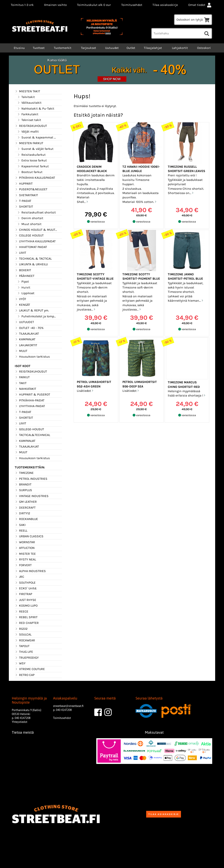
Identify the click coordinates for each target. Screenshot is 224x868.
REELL (21, 531)
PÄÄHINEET (25, 276)
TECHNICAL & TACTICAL (33, 259)
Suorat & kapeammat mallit (37, 137)
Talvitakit (26, 97)
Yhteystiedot (20, 722)
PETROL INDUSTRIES (31, 479)
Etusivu (19, 48)
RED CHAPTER (27, 623)
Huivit (24, 288)
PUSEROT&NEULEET (31, 189)
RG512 (21, 629)
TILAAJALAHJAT (27, 334)
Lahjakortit (180, 48)
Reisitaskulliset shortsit (36, 212)
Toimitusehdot (132, 5)
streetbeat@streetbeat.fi (68, 706)
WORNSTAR (25, 542)
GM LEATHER (26, 502)
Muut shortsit (29, 224)
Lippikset (26, 293)
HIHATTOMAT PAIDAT (31, 247)
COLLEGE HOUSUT (29, 235)
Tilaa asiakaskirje (165, 5)
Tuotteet (39, 48)
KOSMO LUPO (26, 606)
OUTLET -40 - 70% (29, 328)
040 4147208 (23, 718)
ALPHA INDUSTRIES (30, 571)
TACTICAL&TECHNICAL (32, 435)
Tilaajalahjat (153, 48)
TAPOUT (22, 646)
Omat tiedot (200, 5)
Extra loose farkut (32, 160)
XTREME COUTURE (30, 669)
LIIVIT (20, 253)
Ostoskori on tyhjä (193, 20)
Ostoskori (204, 48)
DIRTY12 (22, 513)
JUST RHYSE (25, 600)
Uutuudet (112, 48)
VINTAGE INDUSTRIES (32, 496)
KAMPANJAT (25, 339)
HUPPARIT (24, 184)
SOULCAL (23, 635)
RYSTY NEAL (25, 559)
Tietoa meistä (23, 732)
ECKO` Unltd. (26, 588)
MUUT (21, 351)
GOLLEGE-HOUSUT (29, 429)
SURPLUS (23, 490)
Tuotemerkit (63, 48)
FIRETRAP (23, 594)
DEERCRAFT (25, 508)
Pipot (23, 282)
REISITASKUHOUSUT (31, 126)
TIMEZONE (24, 473)
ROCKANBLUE (26, 519)
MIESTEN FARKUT (29, 143)
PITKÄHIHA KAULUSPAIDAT (35, 178)
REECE (22, 612)
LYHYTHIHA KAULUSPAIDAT (35, 241)
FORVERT (23, 565)
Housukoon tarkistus (32, 357)
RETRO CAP (25, 675)
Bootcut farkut (30, 172)
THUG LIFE (24, 652)
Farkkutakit (28, 114)
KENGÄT (22, 305)
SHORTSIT (24, 207)
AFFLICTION (25, 548)
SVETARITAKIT (26, 195)
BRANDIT (23, 484)
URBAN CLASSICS (29, 536)
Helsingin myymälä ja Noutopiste (29, 700)
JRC (19, 577)
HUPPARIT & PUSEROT (32, 395)
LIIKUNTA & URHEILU (31, 264)
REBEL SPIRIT (26, 617)
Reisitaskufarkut (31, 155)
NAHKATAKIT (25, 389)
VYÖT (20, 299)
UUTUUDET (24, 322)
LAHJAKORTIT (26, 345)
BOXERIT (23, 270)
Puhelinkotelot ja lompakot (37, 316)
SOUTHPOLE (25, 583)
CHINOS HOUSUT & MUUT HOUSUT (36, 230)
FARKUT (22, 377)
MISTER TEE (25, 554)
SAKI (20, 525)
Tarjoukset (89, 48)
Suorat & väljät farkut (35, 149)
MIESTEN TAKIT (27, 91)
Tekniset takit (29, 120)
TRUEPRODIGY (27, 658)
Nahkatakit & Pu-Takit (36, 109)
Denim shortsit (30, 218)
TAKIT (21, 383)
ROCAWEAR (25, 640)
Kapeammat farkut (33, 166)
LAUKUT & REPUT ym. (32, 310)
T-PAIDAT (23, 201)
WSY (20, 663)
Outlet (131, 48)
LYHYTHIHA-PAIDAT (30, 406)
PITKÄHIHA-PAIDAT (30, 400)
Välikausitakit (29, 103)
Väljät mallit (28, 132)
